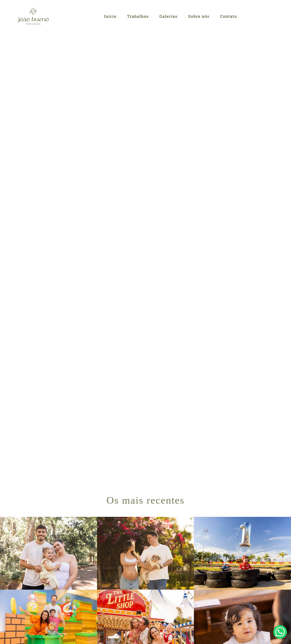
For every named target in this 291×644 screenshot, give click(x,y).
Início (110, 16)
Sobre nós (199, 16)
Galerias (168, 16)
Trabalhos (138, 16)
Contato (229, 16)
